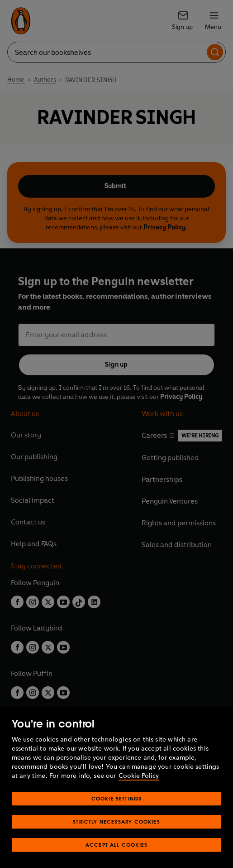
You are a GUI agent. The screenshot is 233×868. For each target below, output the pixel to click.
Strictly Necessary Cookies (116, 822)
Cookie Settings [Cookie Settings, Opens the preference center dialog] (117, 798)
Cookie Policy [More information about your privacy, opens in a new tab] (139, 776)
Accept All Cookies (116, 845)
